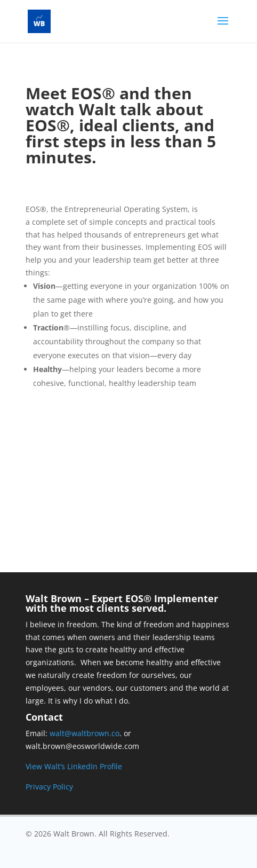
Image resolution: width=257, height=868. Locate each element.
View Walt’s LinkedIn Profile (74, 766)
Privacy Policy (49, 787)
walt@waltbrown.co (85, 733)
